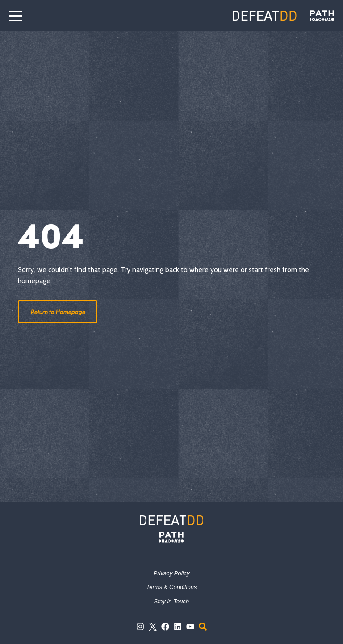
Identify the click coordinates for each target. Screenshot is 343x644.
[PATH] (171, 537)
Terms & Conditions (172, 587)
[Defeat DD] (265, 16)
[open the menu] (16, 16)
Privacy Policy (172, 573)
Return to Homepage (58, 312)
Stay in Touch (171, 601)
